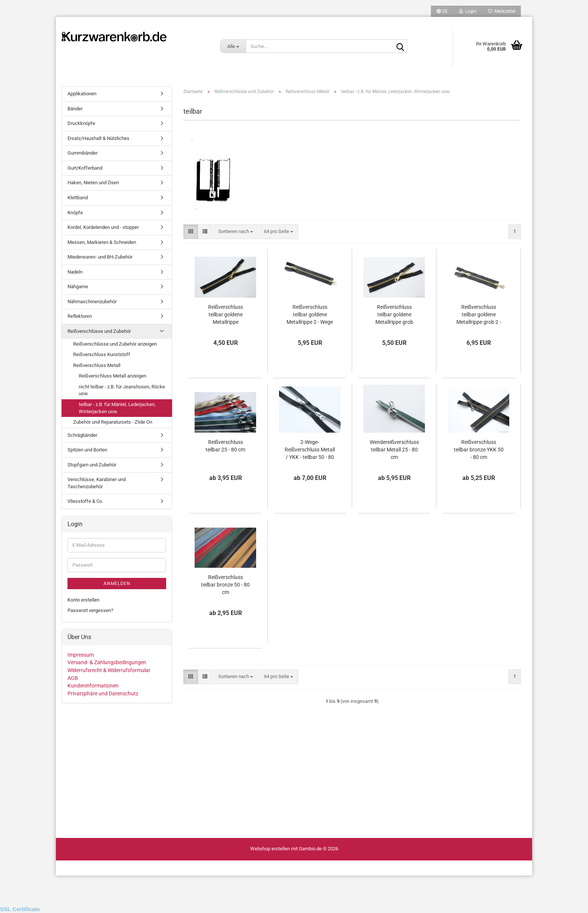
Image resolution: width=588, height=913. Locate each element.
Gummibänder (82, 153)
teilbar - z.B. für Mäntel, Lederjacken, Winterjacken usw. (117, 408)
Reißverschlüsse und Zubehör (99, 331)
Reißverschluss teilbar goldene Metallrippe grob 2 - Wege (479, 315)
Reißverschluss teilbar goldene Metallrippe (226, 314)
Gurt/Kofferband (85, 168)
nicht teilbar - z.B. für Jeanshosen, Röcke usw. (122, 390)
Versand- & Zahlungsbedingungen (107, 662)
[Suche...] (233, 46)
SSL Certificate (20, 909)
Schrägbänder (82, 435)
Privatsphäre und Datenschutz (103, 693)
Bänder (75, 109)
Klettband (78, 198)
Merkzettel (502, 11)
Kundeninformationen (93, 686)
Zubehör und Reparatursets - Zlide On (113, 422)
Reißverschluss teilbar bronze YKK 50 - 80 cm (479, 450)
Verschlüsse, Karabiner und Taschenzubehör (97, 483)
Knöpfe (75, 213)
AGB (73, 678)
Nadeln (75, 272)
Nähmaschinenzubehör (92, 302)
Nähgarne (78, 287)
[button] (442, 11)
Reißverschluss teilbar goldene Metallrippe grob (394, 314)
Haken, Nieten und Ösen (93, 183)
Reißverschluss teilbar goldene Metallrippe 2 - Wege (310, 314)
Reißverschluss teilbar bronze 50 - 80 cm (225, 585)
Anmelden (117, 584)
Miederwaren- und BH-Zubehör (100, 257)
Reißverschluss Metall (97, 365)
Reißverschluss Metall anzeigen (112, 376)
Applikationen (82, 94)
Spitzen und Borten (87, 450)
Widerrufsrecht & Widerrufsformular (109, 670)
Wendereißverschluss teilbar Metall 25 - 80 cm (394, 450)
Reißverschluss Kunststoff (102, 354)
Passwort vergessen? (90, 610)
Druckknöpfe (81, 123)
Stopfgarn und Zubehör (92, 465)
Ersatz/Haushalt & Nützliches (98, 138)
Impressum (81, 655)
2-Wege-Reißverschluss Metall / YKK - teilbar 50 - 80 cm (310, 450)
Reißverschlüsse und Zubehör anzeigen (115, 344)
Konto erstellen (83, 600)
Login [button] (468, 11)
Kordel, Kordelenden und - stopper (103, 227)
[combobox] (236, 232)
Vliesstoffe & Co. (85, 501)
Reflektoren (80, 316)
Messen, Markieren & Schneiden (102, 242)
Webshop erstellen (270, 849)
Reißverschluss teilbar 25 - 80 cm (225, 446)
